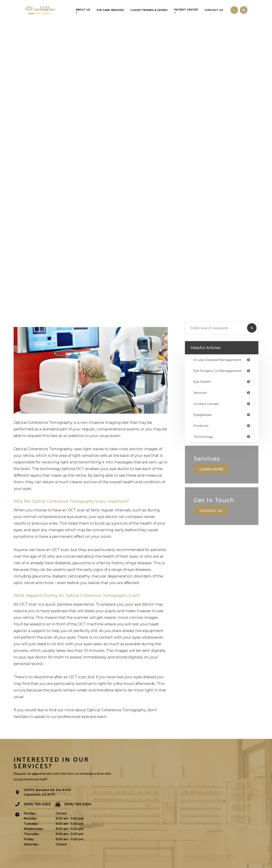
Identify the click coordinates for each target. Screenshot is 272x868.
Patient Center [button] (186, 11)
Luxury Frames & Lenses (149, 10)
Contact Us (214, 10)
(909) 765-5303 (37, 804)
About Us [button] (83, 11)
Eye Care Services (110, 10)
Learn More (211, 471)
